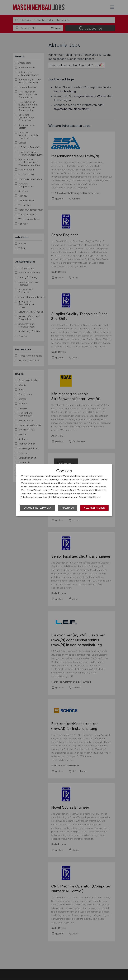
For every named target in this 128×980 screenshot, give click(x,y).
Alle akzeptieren (94, 508)
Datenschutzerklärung (89, 497)
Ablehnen (68, 508)
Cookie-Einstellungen (37, 508)
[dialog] (64, 490)
